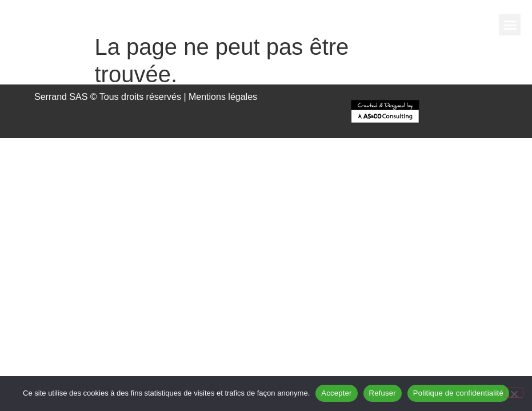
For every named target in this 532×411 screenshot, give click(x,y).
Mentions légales (223, 97)
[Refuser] (514, 393)
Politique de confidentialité (458, 393)
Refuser (383, 393)
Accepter (336, 393)
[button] (510, 25)
